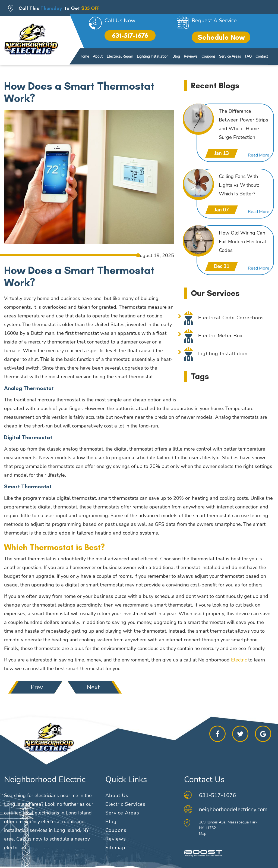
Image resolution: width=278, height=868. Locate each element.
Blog (176, 57)
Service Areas (230, 57)
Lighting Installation (153, 57)
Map (203, 834)
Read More (259, 155)
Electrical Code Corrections (231, 318)
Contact (262, 57)
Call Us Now (120, 21)
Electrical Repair (120, 57)
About (98, 57)
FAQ (248, 57)
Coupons (208, 57)
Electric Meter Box (220, 336)
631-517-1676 (130, 35)
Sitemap (115, 848)
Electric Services (125, 804)
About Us (117, 795)
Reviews (191, 57)
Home (84, 57)
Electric (239, 660)
